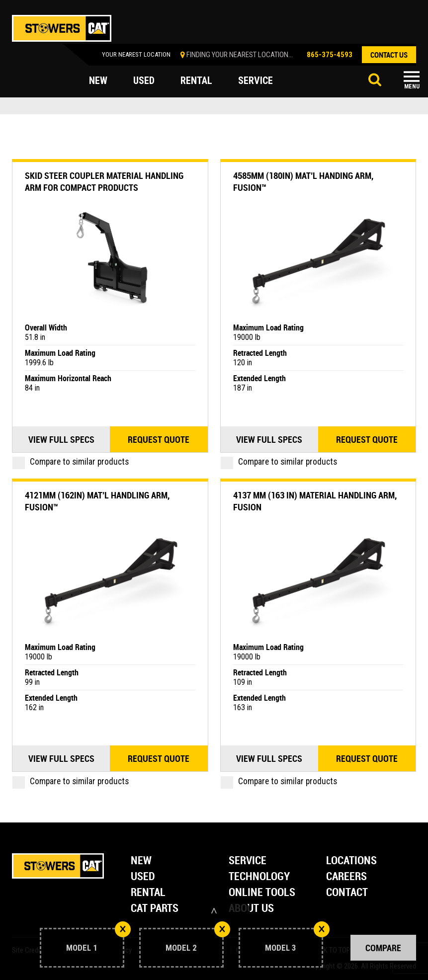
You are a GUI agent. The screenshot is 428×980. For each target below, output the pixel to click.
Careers (346, 877)
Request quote (159, 439)
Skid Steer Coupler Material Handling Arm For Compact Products (104, 181)
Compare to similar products (71, 462)
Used (143, 877)
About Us (251, 909)
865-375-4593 (330, 55)
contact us (389, 55)
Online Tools (262, 893)
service (256, 81)
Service (248, 861)
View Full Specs (61, 439)
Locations (351, 861)
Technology (259, 877)
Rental (148, 893)
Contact (347, 893)
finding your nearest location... (240, 55)
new (98, 81)
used (144, 81)
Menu (412, 86)
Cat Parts (155, 909)
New (141, 861)
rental (196, 81)
